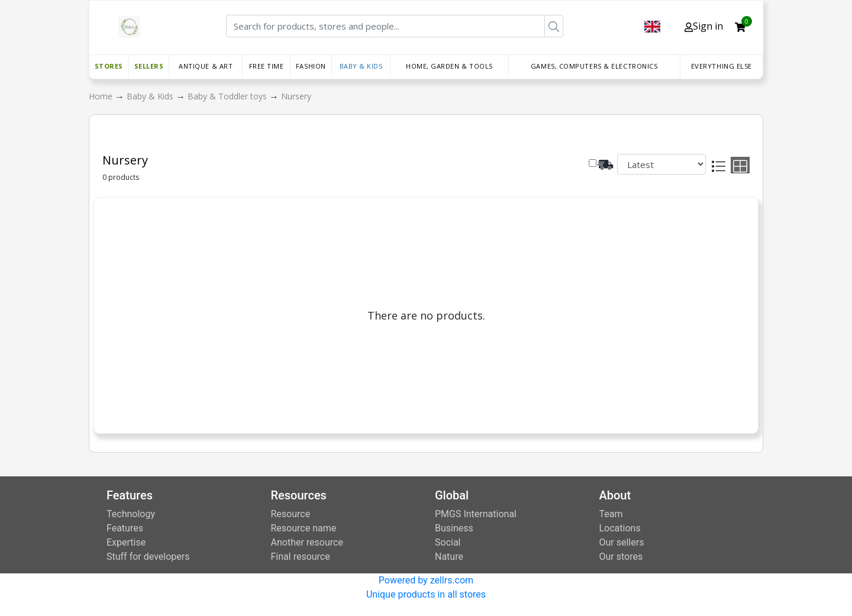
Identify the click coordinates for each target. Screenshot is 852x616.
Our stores (621, 557)
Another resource (307, 542)
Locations (620, 528)
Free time (267, 66)
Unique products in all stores (426, 594)
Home (102, 96)
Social (448, 542)
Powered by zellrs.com (426, 580)
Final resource (301, 557)
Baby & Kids (361, 66)
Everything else (722, 66)
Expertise (126, 542)
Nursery (296, 96)
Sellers (149, 66)
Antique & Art (206, 66)
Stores (109, 66)
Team (611, 514)
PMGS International (476, 514)
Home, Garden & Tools (449, 66)
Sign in (704, 26)
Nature (449, 557)
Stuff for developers (148, 557)
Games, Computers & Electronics (594, 66)
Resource (291, 514)
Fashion (311, 66)
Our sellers (622, 542)
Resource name (304, 528)
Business (454, 528)
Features (125, 528)
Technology (131, 514)
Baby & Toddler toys (228, 96)
